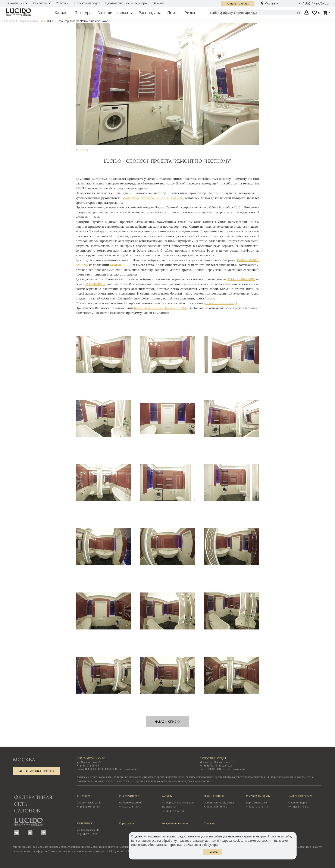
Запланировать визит (36, 771)
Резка (190, 13)
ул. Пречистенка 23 (89, 762)
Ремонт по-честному (220, 303)
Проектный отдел (87, 3)
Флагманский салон (92, 758)
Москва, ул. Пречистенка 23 (217, 762)
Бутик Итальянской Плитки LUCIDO (161, 308)
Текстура (83, 13)
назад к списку (167, 721)
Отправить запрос (238, 4)
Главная (10, 21)
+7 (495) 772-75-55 (312, 3)
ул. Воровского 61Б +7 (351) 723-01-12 (94, 828)
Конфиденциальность (175, 823)
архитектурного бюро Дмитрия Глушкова (153, 198)
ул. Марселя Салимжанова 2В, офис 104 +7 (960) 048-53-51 (178, 803)
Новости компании (31, 21)
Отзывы (158, 3)
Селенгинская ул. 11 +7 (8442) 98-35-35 (94, 801)
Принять (213, 852)
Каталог (62, 13)
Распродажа (150, 13)
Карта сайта (126, 823)
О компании (16, 3)
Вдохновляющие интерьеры (126, 3)
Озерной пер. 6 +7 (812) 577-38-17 (305, 801)
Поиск (173, 13)
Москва (270, 3)
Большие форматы (115, 13)
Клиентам (41, 3)
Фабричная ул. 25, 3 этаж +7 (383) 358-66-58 (221, 801)
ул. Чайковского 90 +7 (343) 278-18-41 (136, 801)
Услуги (61, 3)
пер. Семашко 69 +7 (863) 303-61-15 (263, 801)
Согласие (210, 823)
